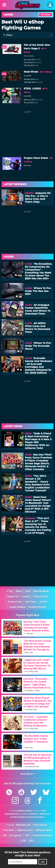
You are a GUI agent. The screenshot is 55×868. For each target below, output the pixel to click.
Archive (43, 602)
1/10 (4, 91)
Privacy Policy (41, 597)
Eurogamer (16, 835)
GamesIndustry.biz (43, 835)
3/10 (4, 47)
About (19, 591)
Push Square (40, 825)
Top (10, 591)
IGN (5, 835)
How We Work (41, 591)
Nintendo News (44, 830)
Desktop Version (38, 607)
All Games (46, 15)
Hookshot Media (24, 811)
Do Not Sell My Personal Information (27, 817)
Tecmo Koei (29, 56)
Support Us (13, 597)
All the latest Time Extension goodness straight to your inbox (27, 854)
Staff (28, 591)
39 (19, 530)
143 (18, 276)
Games (8, 15)
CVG (24, 841)
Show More (27, 774)
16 (19, 315)
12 (19, 509)
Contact (26, 597)
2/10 (4, 74)
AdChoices (44, 814)
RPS (32, 841)
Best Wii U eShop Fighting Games (23, 25)
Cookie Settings (17, 607)
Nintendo (27, 165)
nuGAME (27, 76)
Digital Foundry (25, 830)
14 (19, 488)
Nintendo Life (23, 825)
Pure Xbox (9, 830)
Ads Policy (31, 602)
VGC (27, 835)
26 (19, 297)
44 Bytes (34, 814)
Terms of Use (15, 602)
